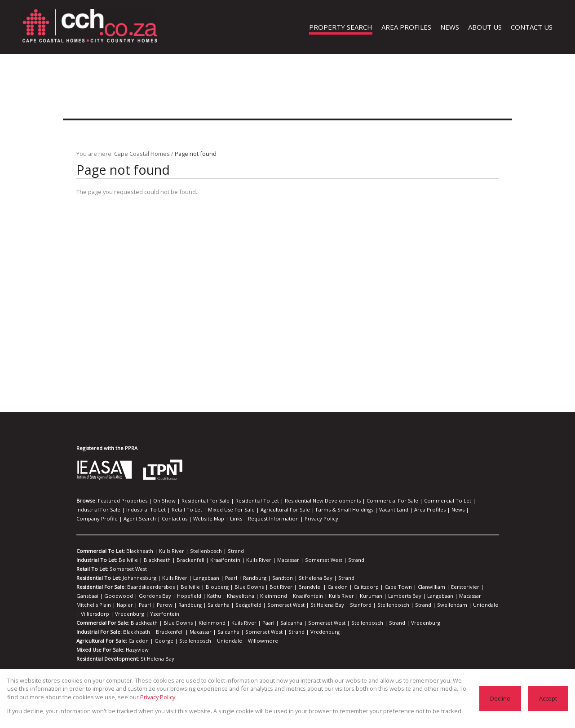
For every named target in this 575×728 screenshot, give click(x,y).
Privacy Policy (190, 519)
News (374, 510)
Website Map (91, 519)
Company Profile (403, 510)
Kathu (142, 596)
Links (115, 519)
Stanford (213, 605)
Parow (462, 596)
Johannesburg (138, 578)
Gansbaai (450, 587)
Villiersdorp (350, 605)
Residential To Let (240, 501)
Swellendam (293, 605)
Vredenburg (379, 605)
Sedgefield (113, 605)
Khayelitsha (165, 596)
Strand (222, 551)
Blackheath (137, 551)
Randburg (242, 578)
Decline (501, 698)
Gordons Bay (91, 596)
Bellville (127, 560)
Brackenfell (181, 560)
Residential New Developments (299, 501)
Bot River (262, 587)
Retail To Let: (92, 569)
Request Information (148, 519)
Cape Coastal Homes (140, 153)
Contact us (472, 510)
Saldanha (87, 605)
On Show (156, 501)
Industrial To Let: (97, 560)
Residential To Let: (99, 578)
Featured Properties (120, 501)
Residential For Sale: (101, 587)
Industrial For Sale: (99, 623)
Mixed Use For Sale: (100, 641)
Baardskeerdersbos (149, 587)
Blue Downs (234, 587)
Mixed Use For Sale (170, 510)
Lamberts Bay (309, 596)
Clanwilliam (393, 587)
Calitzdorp (335, 587)
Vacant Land (317, 510)
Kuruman (280, 596)
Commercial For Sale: (102, 614)
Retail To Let (130, 510)
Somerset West (299, 560)
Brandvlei (287, 587)
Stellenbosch (196, 551)
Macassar (267, 560)
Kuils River (165, 551)
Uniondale (322, 605)
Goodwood (477, 587)
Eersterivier (422, 587)
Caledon (311, 587)
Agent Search (441, 510)
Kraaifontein (211, 560)
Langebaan (199, 578)
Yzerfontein (409, 605)
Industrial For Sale (456, 501)
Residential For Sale (193, 501)
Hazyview (136, 641)
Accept (548, 698)
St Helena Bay (296, 578)
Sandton (267, 578)
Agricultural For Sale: (102, 632)
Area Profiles (349, 510)
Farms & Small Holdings (272, 510)
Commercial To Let (410, 501)
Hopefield (120, 596)
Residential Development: (107, 650)
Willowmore (245, 632)
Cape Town (363, 587)
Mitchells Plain (400, 596)
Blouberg (206, 587)
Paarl (221, 578)
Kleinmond (194, 596)
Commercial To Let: (100, 551)
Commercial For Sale (362, 501)
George (160, 632)
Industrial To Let (94, 510)
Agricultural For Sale (219, 510)
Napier (428, 596)
